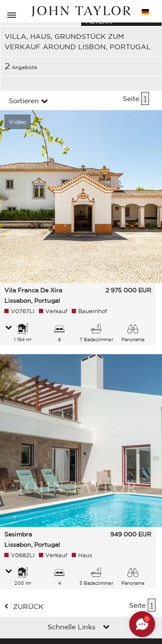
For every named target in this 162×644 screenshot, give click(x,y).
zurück (28, 606)
